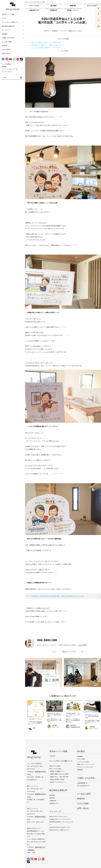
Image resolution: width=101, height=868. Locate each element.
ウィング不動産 (6, 64)
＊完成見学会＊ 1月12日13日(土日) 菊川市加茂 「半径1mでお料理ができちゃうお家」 (57, 596)
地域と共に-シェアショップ (85, 764)
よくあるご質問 (7, 42)
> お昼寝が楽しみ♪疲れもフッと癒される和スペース (45, 45)
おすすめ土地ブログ (83, 786)
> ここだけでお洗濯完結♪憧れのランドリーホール (45, 48)
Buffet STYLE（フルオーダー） (59, 817)
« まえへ (55, 652)
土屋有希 (92, 727)
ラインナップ (6, 30)
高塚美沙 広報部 (47, 640)
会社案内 (5, 34)
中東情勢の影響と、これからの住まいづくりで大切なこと (73, 715)
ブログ (4, 18)
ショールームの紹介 (83, 762)
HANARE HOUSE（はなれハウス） (60, 827)
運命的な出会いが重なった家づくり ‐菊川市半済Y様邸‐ (54, 715)
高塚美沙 (55, 31)
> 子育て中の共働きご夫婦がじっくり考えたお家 (44, 43)
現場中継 (73, 6)
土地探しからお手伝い (9, 38)
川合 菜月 (55, 725)
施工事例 (53, 6)
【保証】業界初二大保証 (57, 779)
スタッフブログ (34, 6)
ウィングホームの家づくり (10, 22)
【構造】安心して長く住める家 (59, 777)
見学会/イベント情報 (8, 14)
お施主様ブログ (34, 10)
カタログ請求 (6, 50)
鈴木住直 (73, 725)
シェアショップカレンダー (9, 69)
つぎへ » (83, 652)
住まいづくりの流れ (55, 769)
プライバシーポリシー (8, 72)
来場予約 (5, 46)
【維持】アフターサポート (57, 782)
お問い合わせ (6, 53)
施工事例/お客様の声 (8, 26)
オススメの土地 (92, 6)
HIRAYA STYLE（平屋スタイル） (60, 830)
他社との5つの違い (55, 766)
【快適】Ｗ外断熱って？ (57, 771)
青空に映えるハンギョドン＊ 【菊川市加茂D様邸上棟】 (92, 716)
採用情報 (4, 67)
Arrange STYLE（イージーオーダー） (61, 819)
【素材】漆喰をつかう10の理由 (59, 774)
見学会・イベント (73, 10)
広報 (34, 728)
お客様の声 (53, 10)
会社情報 (80, 756)
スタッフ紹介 (82, 645)
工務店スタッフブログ (75, 31)
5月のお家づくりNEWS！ (35, 719)
